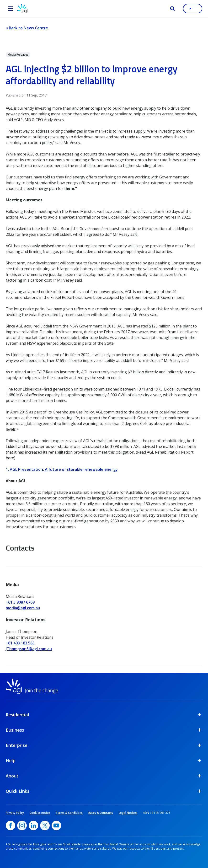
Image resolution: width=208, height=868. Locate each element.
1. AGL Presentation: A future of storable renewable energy (62, 469)
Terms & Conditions (69, 813)
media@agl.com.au (23, 608)
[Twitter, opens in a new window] (45, 825)
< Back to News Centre (27, 28)
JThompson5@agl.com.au (29, 649)
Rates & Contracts (101, 813)
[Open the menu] (11, 9)
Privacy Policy (15, 813)
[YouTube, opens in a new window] (56, 825)
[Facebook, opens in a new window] (11, 825)
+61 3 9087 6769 (20, 602)
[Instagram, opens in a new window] (22, 825)
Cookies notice (40, 813)
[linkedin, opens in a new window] (33, 825)
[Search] (172, 9)
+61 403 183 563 (20, 643)
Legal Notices (128, 813)
